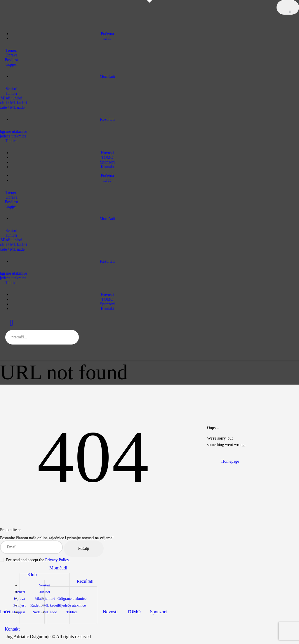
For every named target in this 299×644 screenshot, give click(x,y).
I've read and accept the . (35, 560)
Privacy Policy (57, 560)
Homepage (230, 461)
